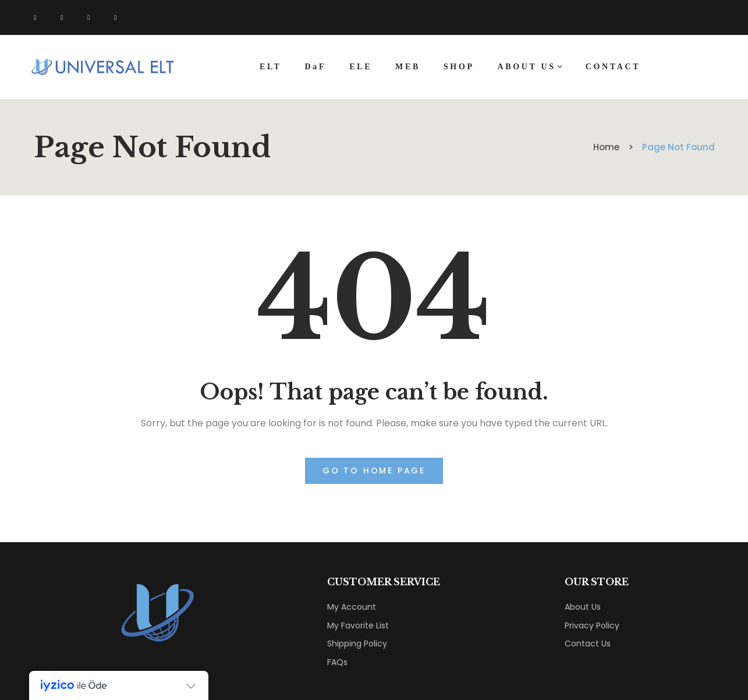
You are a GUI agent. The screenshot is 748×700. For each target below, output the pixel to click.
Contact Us (588, 644)
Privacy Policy (592, 625)
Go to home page (374, 471)
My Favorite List (358, 625)
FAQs (337, 662)
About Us (583, 607)
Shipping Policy (357, 644)
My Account (352, 607)
